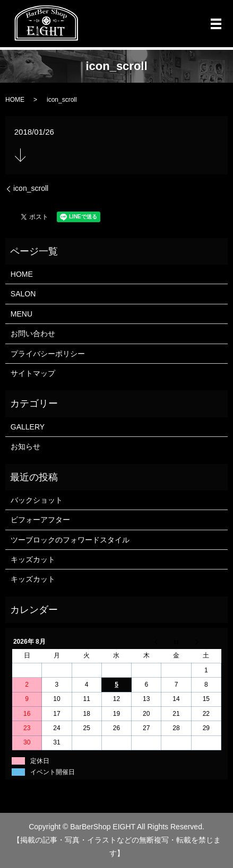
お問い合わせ (33, 334)
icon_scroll (31, 188)
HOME (15, 100)
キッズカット (33, 559)
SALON (23, 294)
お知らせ (25, 446)
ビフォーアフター (40, 520)
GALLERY (28, 427)
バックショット (37, 500)
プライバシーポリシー (48, 354)
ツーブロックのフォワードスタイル (70, 540)
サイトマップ (33, 373)
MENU (21, 314)
